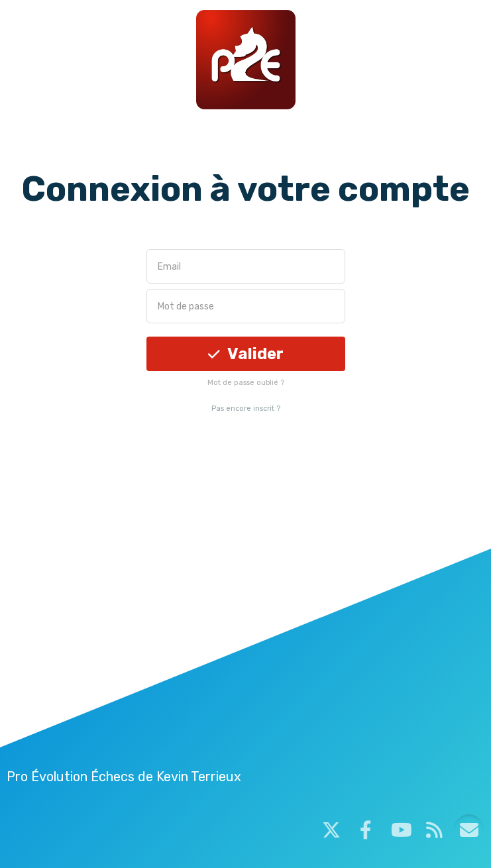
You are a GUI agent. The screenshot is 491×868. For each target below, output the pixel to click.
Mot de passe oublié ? (246, 383)
